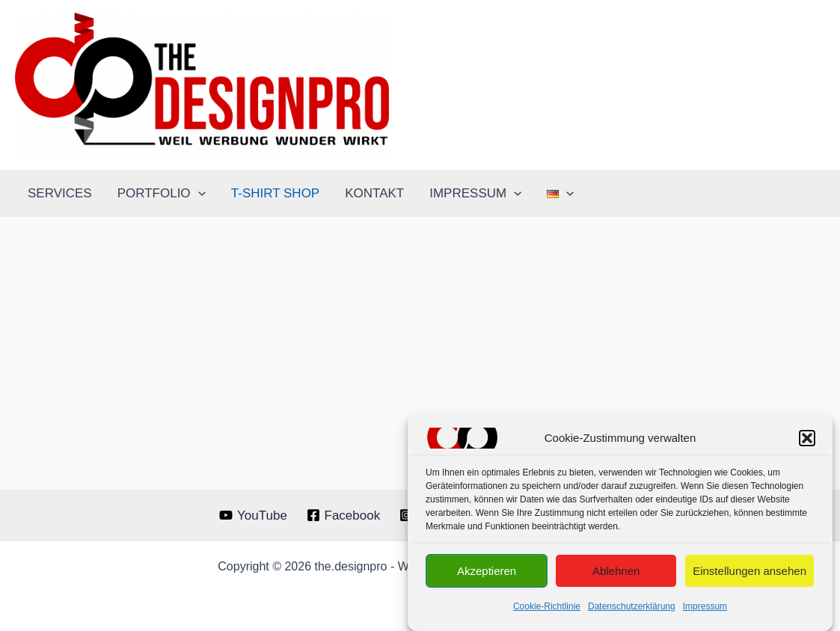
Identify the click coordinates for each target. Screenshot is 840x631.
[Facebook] (343, 515)
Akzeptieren (487, 574)
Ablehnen (616, 574)
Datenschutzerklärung (632, 609)
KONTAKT (374, 193)
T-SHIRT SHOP (275, 193)
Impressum (705, 609)
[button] (807, 441)
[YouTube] (253, 515)
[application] (198, 194)
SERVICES (60, 193)
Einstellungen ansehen (749, 574)
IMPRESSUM (475, 194)
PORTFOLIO (162, 194)
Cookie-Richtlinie (547, 609)
